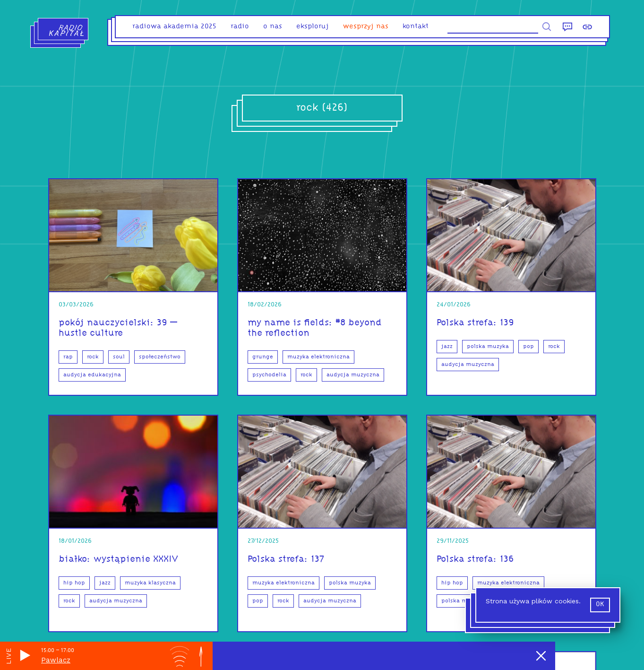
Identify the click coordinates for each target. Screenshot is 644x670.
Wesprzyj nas (366, 27)
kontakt (416, 27)
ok (600, 605)
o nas (273, 27)
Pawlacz (56, 660)
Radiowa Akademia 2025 (174, 27)
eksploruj (313, 27)
